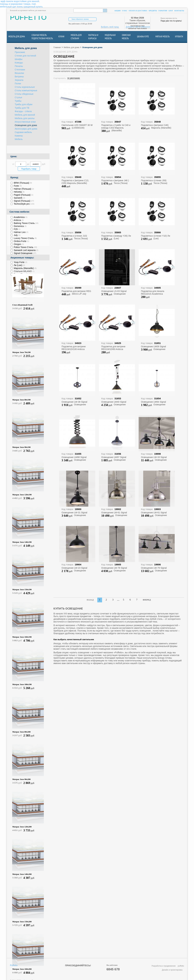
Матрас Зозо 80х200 (21, 732)
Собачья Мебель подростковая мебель (42, 37)
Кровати (179, 36)
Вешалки (19, 73)
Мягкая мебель (163, 36)
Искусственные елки (25, 122)
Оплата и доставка (138, 11)
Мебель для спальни (76, 37)
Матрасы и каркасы (93, 37)
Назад (90, 600)
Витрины (19, 77)
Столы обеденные (24, 94)
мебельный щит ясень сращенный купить (21, 7)
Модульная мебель (110, 37)
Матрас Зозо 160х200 (22, 969)
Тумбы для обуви (24, 104)
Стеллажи (20, 70)
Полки (18, 84)
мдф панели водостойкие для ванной (20, 1)
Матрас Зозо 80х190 (21, 400)
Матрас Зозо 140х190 (22, 542)
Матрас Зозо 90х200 (21, 779)
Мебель (19, 139)
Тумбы (18, 101)
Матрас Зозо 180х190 (22, 684)
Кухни (61, 36)
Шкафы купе (143, 36)
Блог (171, 11)
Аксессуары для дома (26, 129)
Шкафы (19, 59)
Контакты (179, 11)
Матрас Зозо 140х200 (22, 874)
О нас (125, 11)
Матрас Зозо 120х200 (22, 827)
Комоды (19, 63)
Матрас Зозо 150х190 (22, 589)
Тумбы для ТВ (22, 108)
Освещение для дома (26, 125)
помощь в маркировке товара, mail (18, 4)
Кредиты (153, 11)
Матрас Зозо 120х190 (22, 495)
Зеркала (19, 80)
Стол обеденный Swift (22, 305)
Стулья (18, 97)
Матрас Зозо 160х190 (22, 637)
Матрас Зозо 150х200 (22, 922)
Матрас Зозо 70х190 (21, 352)
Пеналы (19, 66)
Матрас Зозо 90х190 (21, 447)
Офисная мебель (126, 37)
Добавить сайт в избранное (138, 27)
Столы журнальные (25, 87)
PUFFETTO (28, 19)
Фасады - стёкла (23, 111)
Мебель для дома (17, 36)
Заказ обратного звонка (80, 19)
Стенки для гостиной (25, 56)
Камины (19, 136)
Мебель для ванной (25, 115)
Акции (117, 11)
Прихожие (20, 52)
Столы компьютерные (26, 91)
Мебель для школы (25, 118)
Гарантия (163, 11)
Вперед (147, 600)
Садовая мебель (23, 132)
